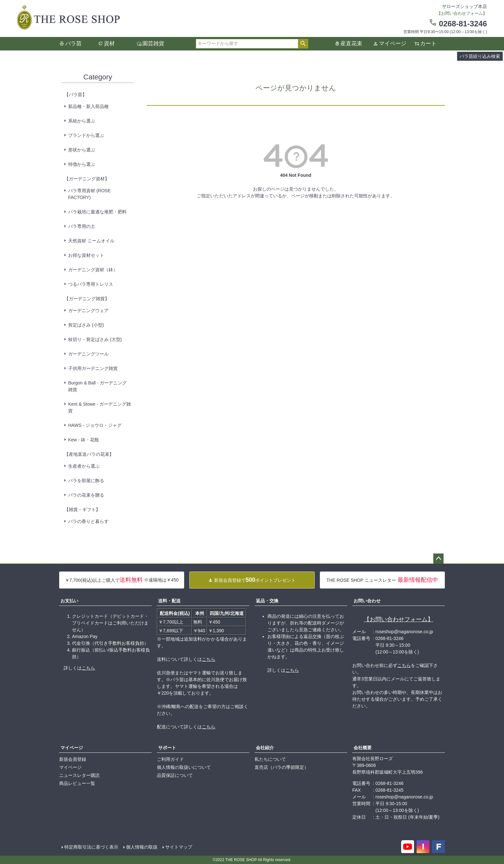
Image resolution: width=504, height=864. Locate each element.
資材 (109, 44)
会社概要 (363, 748)
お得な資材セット (86, 255)
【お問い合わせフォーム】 (399, 619)
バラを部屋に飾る (86, 481)
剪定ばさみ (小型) (86, 325)
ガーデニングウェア (88, 310)
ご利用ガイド (170, 759)
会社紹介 (265, 748)
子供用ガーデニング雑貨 (93, 368)
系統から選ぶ (82, 121)
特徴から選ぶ (82, 164)
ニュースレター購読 (79, 775)
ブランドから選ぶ (86, 135)
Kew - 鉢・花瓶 (84, 440)
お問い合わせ (367, 601)
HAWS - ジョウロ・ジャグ (95, 425)
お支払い (69, 601)
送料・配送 (169, 601)
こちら (88, 668)
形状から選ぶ (82, 150)
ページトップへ (438, 559)
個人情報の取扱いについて (184, 767)
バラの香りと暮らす (88, 521)
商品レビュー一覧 (77, 783)
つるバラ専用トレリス (91, 284)
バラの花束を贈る (86, 495)
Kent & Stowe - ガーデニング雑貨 (99, 407)
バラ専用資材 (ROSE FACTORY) (89, 194)
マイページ (393, 44)
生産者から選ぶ (84, 466)
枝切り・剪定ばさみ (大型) (95, 339)
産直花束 (351, 44)
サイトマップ (179, 847)
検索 (303, 44)
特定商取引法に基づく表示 (91, 847)
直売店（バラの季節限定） (282, 767)
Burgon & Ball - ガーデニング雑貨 (97, 386)
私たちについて (270, 759)
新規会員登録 (73, 759)
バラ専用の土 (82, 226)
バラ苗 (73, 44)
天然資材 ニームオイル (91, 241)
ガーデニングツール (88, 354)
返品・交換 (267, 601)
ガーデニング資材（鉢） (93, 270)
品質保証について (175, 775)
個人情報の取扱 (142, 847)
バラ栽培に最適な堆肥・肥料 (97, 212)
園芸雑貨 (153, 44)
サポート (167, 748)
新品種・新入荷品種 (88, 106)
